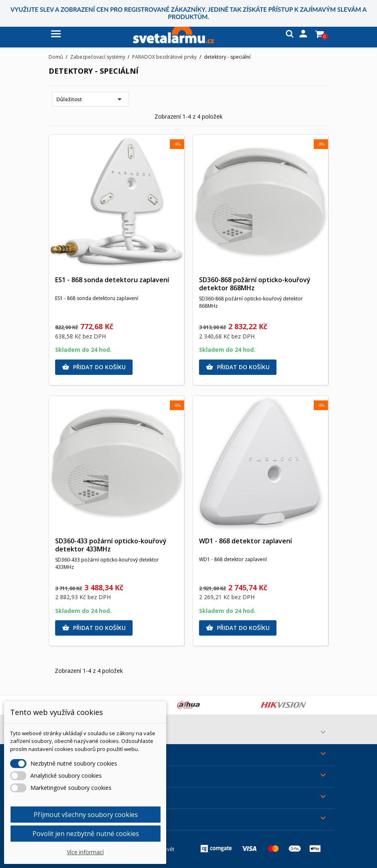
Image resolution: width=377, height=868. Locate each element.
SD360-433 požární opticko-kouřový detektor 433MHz (111, 545)
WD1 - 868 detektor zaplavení (245, 541)
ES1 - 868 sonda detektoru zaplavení (112, 280)
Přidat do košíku (94, 367)
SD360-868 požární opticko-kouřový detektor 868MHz (255, 284)
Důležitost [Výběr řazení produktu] (90, 99)
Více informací (85, 852)
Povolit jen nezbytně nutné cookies (86, 834)
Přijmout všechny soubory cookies (86, 815)
